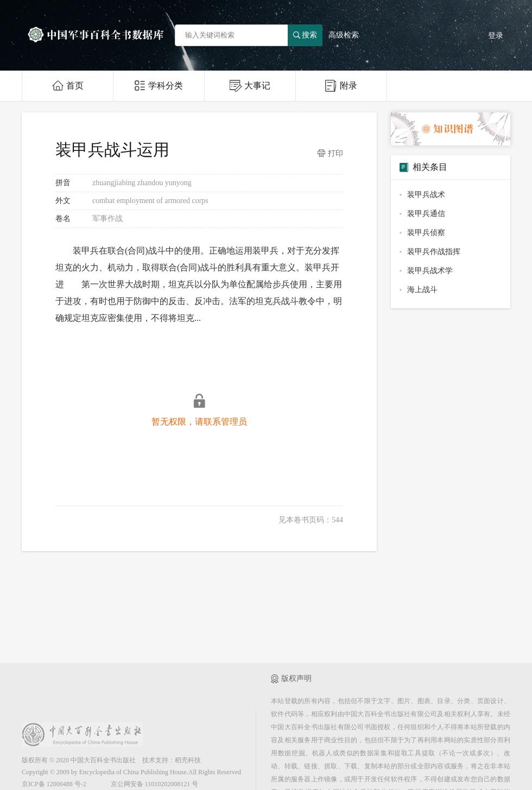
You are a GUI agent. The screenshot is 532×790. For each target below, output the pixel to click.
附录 (341, 86)
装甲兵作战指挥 (434, 252)
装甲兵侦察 (426, 233)
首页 (68, 86)
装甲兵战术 (426, 195)
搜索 (305, 35)
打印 (330, 154)
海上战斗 (422, 290)
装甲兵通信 (426, 214)
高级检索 (344, 35)
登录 (496, 36)
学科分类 (159, 86)
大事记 (250, 86)
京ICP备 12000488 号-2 (54, 784)
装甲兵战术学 (430, 271)
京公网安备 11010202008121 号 (155, 784)
